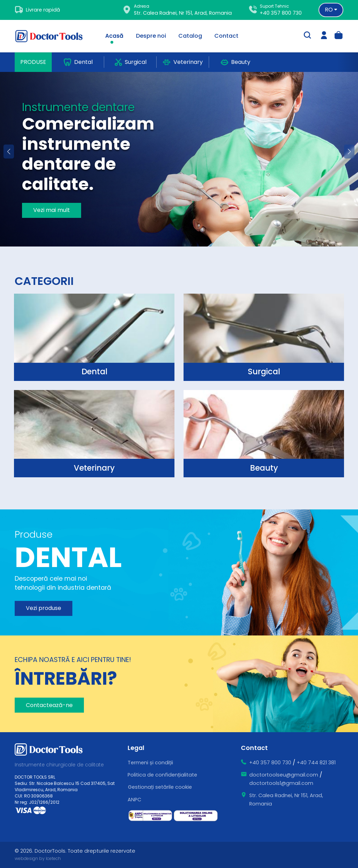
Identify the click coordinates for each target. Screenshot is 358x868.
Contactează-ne (49, 705)
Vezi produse (44, 608)
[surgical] (94, 337)
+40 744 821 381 (316, 763)
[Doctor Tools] (53, 36)
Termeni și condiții (150, 763)
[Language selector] (331, 10)
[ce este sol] (196, 816)
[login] (324, 36)
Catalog (190, 36)
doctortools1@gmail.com (281, 783)
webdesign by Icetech (38, 858)
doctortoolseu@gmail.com (284, 775)
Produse (33, 62)
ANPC (134, 800)
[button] (349, 152)
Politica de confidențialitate (162, 775)
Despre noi (151, 36)
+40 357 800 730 (281, 13)
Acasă (114, 36)
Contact (226, 36)
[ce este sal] (150, 816)
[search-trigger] (307, 36)
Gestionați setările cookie (160, 787)
